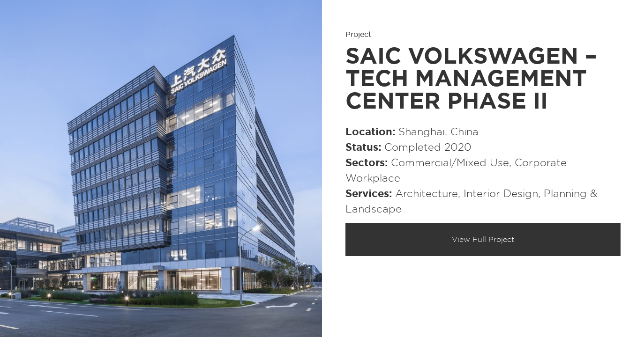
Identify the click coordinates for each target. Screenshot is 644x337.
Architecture (427, 194)
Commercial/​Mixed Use (450, 163)
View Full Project (483, 240)
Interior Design (501, 194)
